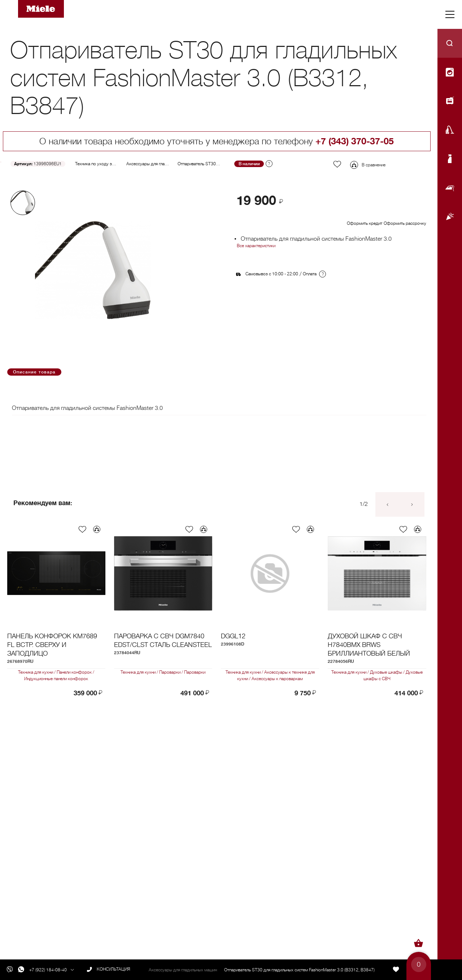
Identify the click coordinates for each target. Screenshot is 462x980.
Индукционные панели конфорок (56, 679)
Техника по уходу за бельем (102, 164)
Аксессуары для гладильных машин (160, 164)
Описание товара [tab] (34, 372)
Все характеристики (256, 246)
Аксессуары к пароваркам (277, 679)
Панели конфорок (75, 672)
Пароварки (171, 672)
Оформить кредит (365, 223)
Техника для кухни (37, 672)
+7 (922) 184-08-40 (48, 970)
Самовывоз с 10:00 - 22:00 (272, 274)
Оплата (310, 274)
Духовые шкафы (387, 672)
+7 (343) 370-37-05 (355, 141)
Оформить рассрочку (405, 223)
